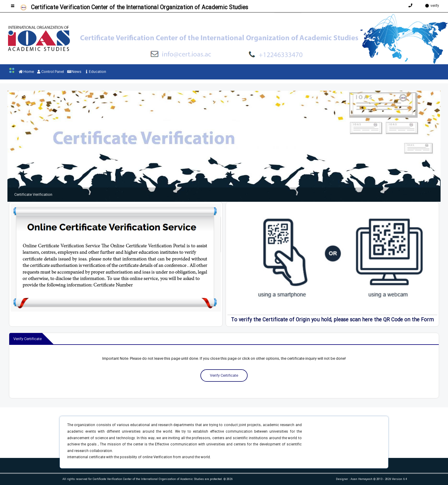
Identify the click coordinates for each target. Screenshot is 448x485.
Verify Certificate (224, 376)
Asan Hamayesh (362, 479)
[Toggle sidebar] (13, 6)
